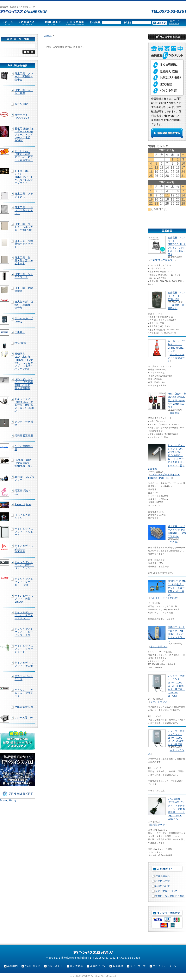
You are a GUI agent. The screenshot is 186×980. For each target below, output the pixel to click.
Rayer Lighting (23, 504)
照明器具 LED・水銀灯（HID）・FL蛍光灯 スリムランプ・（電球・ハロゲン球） (24, 361)
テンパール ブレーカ (24, 320)
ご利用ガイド (33, 966)
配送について (163, 886)
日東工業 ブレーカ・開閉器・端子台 (24, 77)
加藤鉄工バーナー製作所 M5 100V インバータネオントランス (177, 634)
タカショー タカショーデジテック (24, 693)
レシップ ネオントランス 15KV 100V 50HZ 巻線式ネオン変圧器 (176, 738)
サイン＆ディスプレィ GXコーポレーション (24, 565)
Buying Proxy (8, 800)
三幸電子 (20, 332)
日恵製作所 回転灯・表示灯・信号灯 (24, 305)
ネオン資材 (21, 104)
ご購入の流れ (163, 876)
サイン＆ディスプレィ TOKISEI (24, 549)
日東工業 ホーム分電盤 (24, 92)
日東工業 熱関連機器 (24, 290)
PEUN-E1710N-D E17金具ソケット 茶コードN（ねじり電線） (177, 588)
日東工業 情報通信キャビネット (24, 244)
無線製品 (175, 413)
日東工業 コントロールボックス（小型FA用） (24, 227)
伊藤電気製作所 (24, 707)
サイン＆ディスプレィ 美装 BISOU (24, 599)
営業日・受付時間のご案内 (170, 896)
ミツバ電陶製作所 (24, 448)
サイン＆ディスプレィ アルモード (24, 532)
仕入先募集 (77, 966)
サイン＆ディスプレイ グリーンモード (24, 649)
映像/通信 (20, 343)
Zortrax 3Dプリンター (25, 478)
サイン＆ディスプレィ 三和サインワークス (24, 632)
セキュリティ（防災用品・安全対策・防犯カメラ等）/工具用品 (24, 405)
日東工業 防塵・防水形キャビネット (24, 261)
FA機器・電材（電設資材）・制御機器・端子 (24, 463)
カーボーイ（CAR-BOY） (23, 116)
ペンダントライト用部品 (164, 598)
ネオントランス (159, 647)
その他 (173, 542)
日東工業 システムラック (24, 276)
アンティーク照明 (24, 423)
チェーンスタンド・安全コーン (176, 358)
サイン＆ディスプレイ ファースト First (24, 582)
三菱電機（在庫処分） (163, 260)
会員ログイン (98, 966)
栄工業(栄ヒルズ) (23, 492)
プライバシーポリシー (166, 966)
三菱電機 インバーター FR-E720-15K (176, 296)
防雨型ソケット (159, 825)
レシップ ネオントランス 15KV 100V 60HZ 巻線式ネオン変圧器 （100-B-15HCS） (176, 686)
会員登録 (118, 966)
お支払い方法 (163, 881)
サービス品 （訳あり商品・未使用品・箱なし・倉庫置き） (24, 156)
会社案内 (12, 966)
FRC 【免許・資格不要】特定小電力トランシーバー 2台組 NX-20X (177, 400)
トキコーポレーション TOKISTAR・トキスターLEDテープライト (24, 177)
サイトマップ (138, 966)
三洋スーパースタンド (24, 678)
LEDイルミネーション (24, 517)
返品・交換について (166, 891)
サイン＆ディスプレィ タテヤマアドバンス (24, 615)
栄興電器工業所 (24, 436)
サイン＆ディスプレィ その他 (24, 664)
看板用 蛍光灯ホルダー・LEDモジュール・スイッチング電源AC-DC (24, 134)
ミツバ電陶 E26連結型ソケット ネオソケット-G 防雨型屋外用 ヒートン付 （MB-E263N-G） (176, 809)
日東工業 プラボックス (24, 195)
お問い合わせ (55, 966)
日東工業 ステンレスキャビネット (24, 210)
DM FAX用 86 (24, 718)
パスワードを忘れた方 (174, 22)
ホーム (48, 35)
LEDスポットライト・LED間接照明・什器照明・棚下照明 (24, 384)
